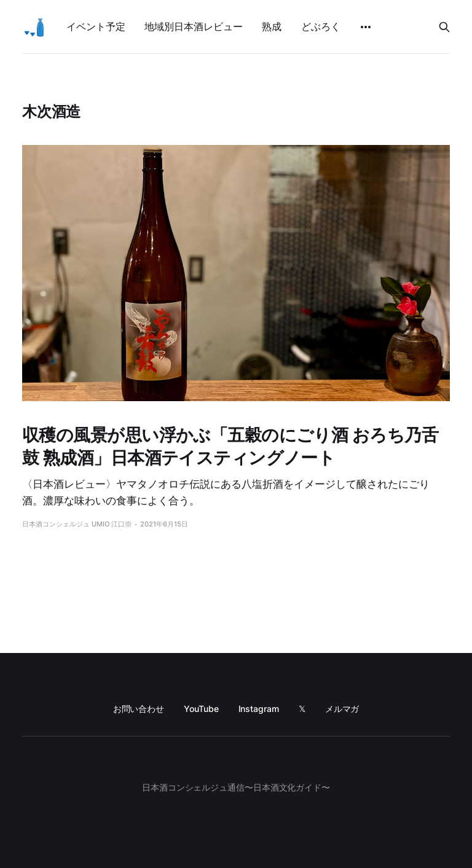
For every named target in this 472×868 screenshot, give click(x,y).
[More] (366, 27)
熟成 (272, 26)
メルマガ (342, 709)
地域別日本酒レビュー (193, 26)
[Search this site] (444, 27)
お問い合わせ (139, 709)
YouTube (201, 709)
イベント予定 (96, 26)
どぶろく (321, 26)
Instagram (259, 709)
